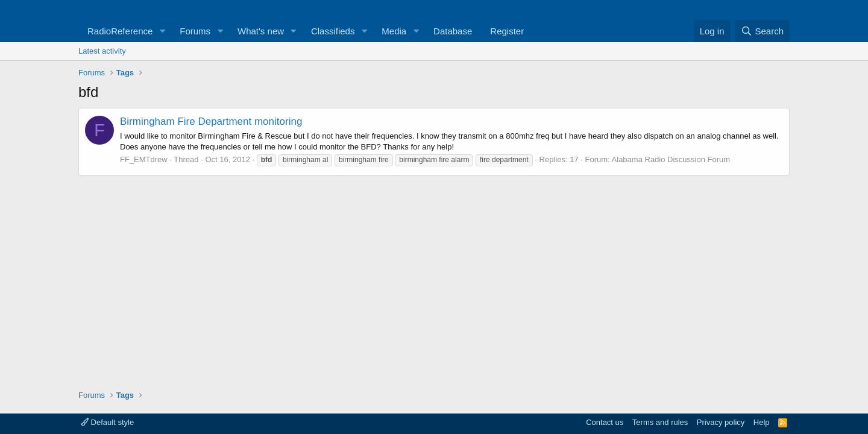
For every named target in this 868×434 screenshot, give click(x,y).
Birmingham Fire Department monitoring (211, 121)
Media (394, 31)
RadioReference (120, 31)
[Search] (762, 31)
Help (762, 422)
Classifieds (333, 31)
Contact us (605, 422)
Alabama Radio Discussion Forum (671, 159)
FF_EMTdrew (144, 159)
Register (507, 31)
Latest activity (102, 51)
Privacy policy (721, 422)
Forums (195, 31)
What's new (261, 31)
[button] (162, 31)
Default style (107, 422)
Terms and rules (660, 422)
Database (453, 31)
